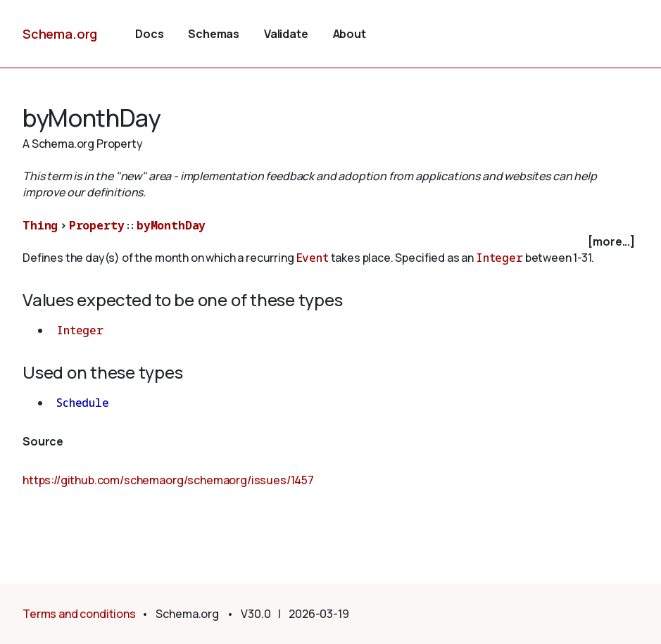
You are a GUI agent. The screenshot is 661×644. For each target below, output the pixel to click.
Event (313, 258)
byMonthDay (171, 225)
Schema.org (60, 34)
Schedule (83, 403)
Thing (40, 225)
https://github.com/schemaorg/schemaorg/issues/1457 (168, 480)
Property (97, 225)
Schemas (214, 34)
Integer (499, 258)
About (350, 34)
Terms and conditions (79, 614)
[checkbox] (330, 242)
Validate (286, 34)
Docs (149, 34)
